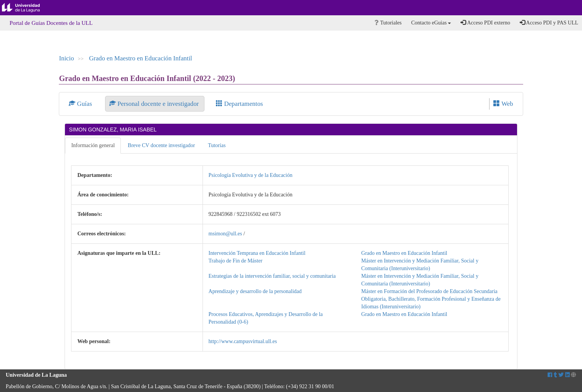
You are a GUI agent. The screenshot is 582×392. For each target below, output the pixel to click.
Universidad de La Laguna (27, 8)
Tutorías (217, 145)
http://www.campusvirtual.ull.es (243, 341)
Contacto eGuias (431, 23)
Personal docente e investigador (155, 104)
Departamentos (239, 104)
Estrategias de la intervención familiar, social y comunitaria (272, 276)
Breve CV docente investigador (161, 145)
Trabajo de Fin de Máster (236, 261)
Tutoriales (388, 23)
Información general (93, 145)
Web (503, 104)
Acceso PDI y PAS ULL (549, 23)
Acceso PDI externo (485, 23)
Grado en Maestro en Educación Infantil (141, 58)
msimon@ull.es (225, 234)
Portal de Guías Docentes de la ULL (51, 23)
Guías (81, 104)
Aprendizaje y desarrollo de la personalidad (255, 291)
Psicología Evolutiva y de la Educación (251, 175)
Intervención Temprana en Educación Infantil (257, 253)
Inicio (66, 58)
